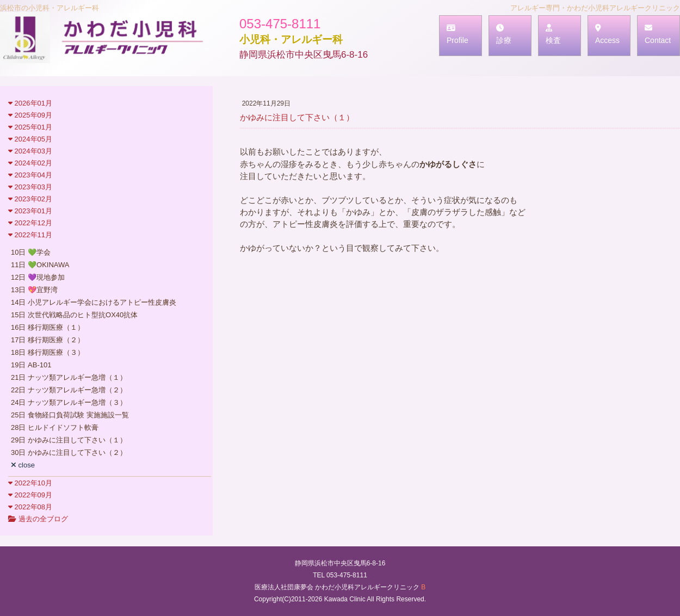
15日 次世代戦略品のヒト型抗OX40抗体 (74, 315)
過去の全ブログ (38, 519)
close (23, 465)
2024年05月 (30, 139)
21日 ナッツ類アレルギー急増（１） (69, 377)
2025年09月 (30, 115)
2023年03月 (30, 187)
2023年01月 (30, 211)
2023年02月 (30, 199)
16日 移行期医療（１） (48, 327)
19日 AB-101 (31, 365)
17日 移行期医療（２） (48, 340)
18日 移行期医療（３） (48, 352)
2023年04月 (30, 175)
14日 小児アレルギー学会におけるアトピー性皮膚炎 (94, 302)
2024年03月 (30, 151)
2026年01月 (30, 103)
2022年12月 (30, 223)
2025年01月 (30, 127)
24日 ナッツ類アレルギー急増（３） (69, 402)
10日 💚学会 (31, 252)
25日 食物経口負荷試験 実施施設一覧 (70, 415)
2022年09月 (30, 495)
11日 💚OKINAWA (40, 265)
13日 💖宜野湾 (34, 290)
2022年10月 (30, 483)
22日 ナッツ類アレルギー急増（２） (69, 390)
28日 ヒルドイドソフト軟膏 (55, 427)
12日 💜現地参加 (38, 277)
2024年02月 (30, 163)
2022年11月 (30, 235)
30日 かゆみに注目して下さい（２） (69, 452)
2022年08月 (30, 507)
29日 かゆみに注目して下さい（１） (69, 440)
